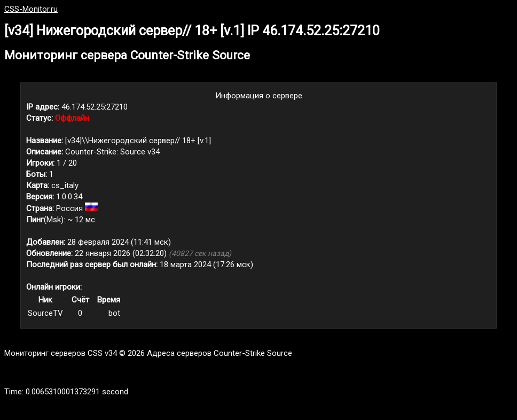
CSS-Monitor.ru (31, 9)
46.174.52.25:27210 (95, 107)
